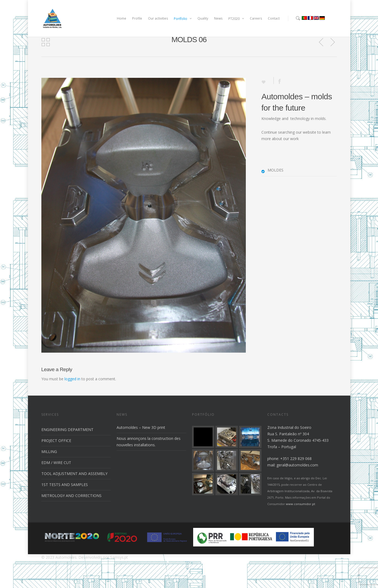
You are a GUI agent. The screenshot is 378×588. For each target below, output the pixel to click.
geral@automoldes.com (297, 465)
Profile (137, 18)
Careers (256, 18)
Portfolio (183, 19)
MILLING (49, 452)
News (218, 18)
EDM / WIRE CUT (56, 463)
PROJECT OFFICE (56, 441)
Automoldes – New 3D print (141, 427)
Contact (274, 18)
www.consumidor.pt (300, 504)
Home (122, 18)
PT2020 (236, 19)
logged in (72, 379)
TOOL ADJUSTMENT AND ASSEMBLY (74, 474)
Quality (203, 18)
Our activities (158, 18)
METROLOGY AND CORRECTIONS (71, 496)
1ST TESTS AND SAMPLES (65, 485)
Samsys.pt (119, 557)
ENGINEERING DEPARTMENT (67, 430)
